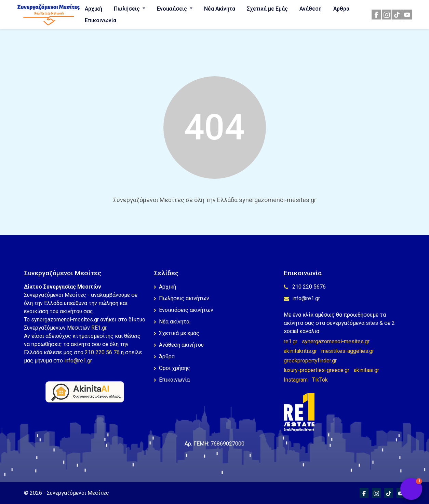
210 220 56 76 (102, 352)
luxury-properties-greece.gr (317, 370)
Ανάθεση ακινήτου (179, 345)
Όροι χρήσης (172, 368)
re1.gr (291, 341)
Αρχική (93, 9)
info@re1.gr (78, 361)
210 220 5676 (305, 287)
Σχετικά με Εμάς (267, 9)
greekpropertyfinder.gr (310, 361)
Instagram (296, 380)
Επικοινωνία (100, 20)
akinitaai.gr (366, 370)
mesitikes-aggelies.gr (348, 351)
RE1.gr (99, 328)
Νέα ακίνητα (172, 322)
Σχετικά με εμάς (177, 333)
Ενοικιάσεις (173, 9)
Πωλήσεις (128, 9)
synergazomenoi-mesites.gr (336, 341)
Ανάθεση (311, 9)
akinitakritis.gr (300, 351)
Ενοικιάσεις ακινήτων (184, 310)
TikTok (320, 380)
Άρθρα (341, 9)
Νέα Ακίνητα (220, 9)
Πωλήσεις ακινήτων (182, 298)
